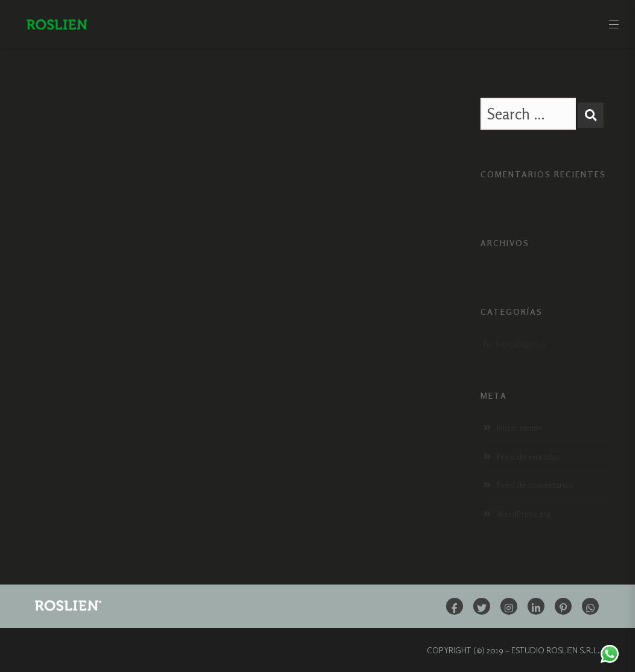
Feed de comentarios (535, 485)
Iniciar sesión (520, 427)
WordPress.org (524, 514)
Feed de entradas (528, 456)
